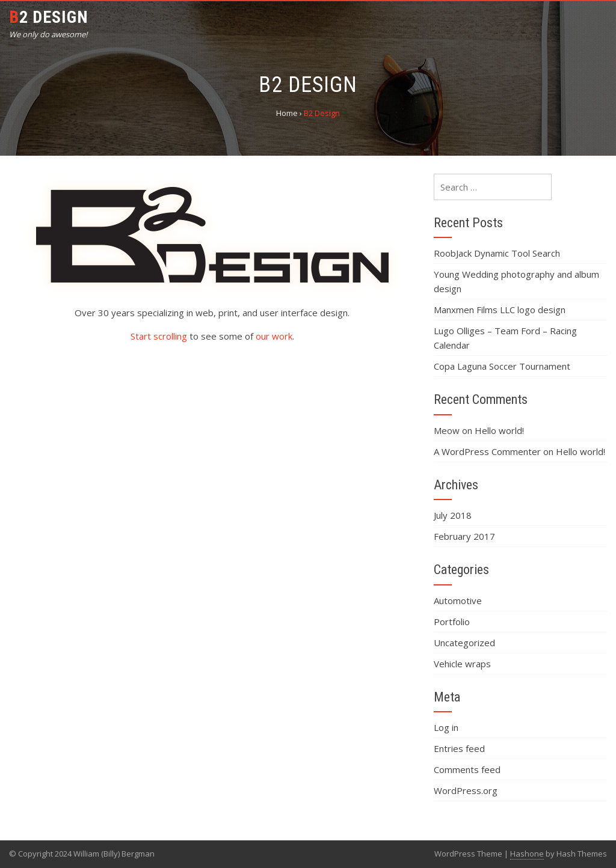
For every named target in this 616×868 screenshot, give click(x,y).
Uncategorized (464, 643)
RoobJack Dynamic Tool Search (497, 253)
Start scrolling (159, 336)
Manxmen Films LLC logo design (500, 310)
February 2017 (464, 536)
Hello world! (499, 430)
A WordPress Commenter (487, 451)
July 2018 (453, 515)
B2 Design (49, 17)
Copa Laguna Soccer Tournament (502, 366)
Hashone (527, 854)
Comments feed (467, 769)
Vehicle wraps (462, 664)
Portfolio (452, 622)
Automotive (458, 601)
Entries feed (459, 748)
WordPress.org (466, 790)
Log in (446, 727)
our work (274, 336)
